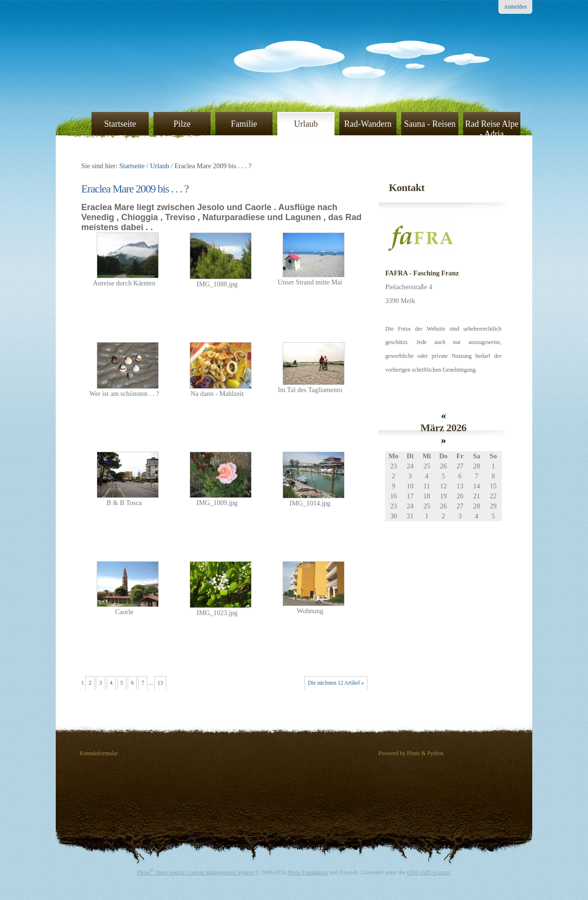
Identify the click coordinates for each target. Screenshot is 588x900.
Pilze (182, 124)
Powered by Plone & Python (411, 753)
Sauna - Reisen (430, 124)
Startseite (120, 124)
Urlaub (306, 124)
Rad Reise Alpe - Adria (492, 128)
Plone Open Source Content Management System (196, 872)
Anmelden (516, 7)
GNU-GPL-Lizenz (428, 872)
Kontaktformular (99, 753)
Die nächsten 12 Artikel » (336, 683)
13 (160, 683)
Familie (244, 124)
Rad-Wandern (368, 124)
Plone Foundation (308, 872)
